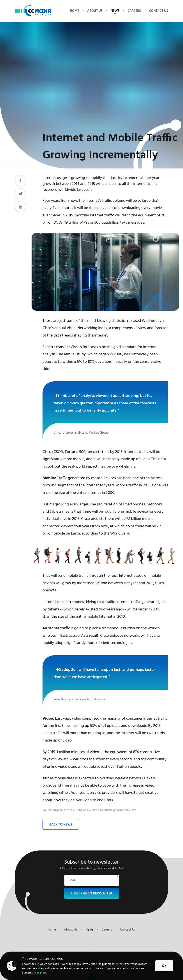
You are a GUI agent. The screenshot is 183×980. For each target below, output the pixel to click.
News (115, 11)
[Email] (92, 881)
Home (75, 11)
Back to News (61, 825)
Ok (164, 966)
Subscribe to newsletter (91, 894)
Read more (40, 973)
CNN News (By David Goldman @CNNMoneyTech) (105, 810)
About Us (95, 11)
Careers (134, 11)
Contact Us (159, 11)
